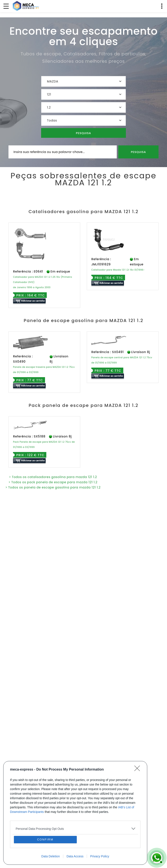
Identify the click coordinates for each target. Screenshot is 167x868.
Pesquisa (83, 133)
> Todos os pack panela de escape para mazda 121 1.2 (53, 482)
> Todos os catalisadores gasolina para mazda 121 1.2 (53, 477)
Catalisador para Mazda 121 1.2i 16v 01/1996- (118, 270)
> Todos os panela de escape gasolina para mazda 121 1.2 (53, 487)
